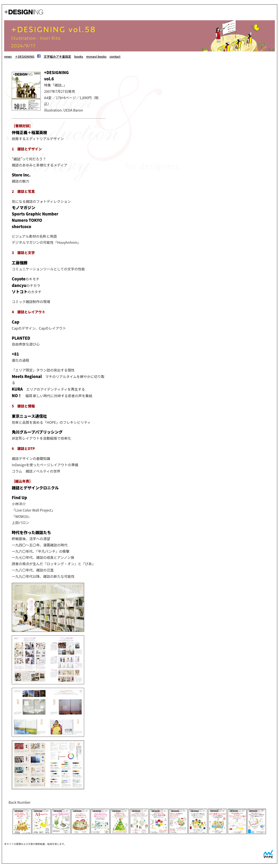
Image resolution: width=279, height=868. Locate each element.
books (79, 56)
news (8, 56)
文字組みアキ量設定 (57, 56)
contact (115, 56)
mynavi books (96, 56)
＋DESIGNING (25, 56)
